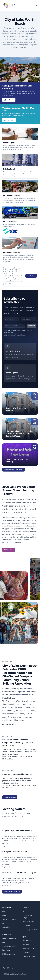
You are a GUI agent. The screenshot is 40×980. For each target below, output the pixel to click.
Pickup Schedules (10, 222)
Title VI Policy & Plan (29, 956)
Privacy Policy (27, 952)
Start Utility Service (13, 351)
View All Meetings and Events (14, 469)
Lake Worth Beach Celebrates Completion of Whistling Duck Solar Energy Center (18, 742)
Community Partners (29, 929)
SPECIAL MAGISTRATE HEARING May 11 (19, 873)
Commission (7, 927)
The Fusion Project (9, 919)
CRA (4, 911)
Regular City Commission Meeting (17, 831)
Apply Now (9, 100)
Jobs (4, 942)
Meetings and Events (11, 252)
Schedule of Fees (28, 922)
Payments (6, 950)
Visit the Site (9, 550)
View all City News (10, 797)
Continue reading (9, 724)
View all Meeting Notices (12, 891)
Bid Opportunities (9, 954)
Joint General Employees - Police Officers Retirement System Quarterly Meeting (19, 434)
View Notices (31, 276)
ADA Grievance (27, 941)
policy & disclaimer (9, 335)
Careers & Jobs (9, 143)
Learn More (9, 120)
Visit (23, 911)
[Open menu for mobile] (36, 6)
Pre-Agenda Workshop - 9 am (15, 852)
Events (5, 923)
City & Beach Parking (11, 195)
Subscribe (31, 326)
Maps (4, 915)
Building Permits (10, 169)
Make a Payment (12, 373)
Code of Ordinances (10, 938)
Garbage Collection (9, 946)
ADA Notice (26, 945)
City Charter (26, 926)
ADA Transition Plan (29, 948)
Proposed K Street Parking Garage (17, 774)
